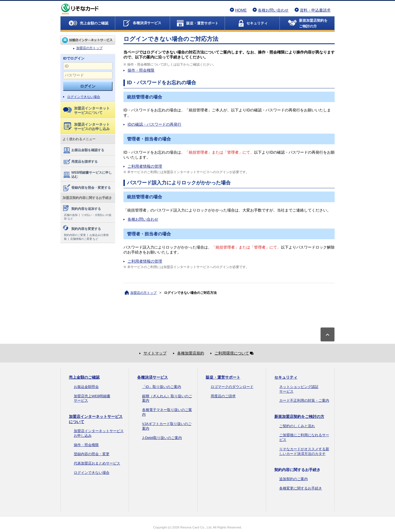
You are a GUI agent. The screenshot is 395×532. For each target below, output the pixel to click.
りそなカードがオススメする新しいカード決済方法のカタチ (304, 451)
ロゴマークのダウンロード (232, 387)
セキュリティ (286, 377)
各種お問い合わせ (273, 10)
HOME (241, 10)
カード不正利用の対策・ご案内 (304, 400)
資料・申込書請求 (315, 10)
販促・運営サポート (223, 377)
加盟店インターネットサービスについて (86, 110)
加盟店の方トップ (88, 40)
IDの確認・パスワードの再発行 (154, 124)
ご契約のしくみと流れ (297, 426)
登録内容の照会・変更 (92, 454)
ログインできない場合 (84, 97)
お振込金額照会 (86, 387)
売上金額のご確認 (84, 377)
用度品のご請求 (223, 396)
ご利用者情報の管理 (145, 166)
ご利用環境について (235, 353)
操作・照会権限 (141, 70)
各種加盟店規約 (191, 353)
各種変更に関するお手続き (301, 488)
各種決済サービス (153, 377)
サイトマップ (155, 353)
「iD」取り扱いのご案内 (162, 387)
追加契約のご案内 (294, 479)
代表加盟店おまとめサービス (97, 463)
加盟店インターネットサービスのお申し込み (87, 127)
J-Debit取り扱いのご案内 (162, 438)
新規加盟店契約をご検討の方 (299, 416)
